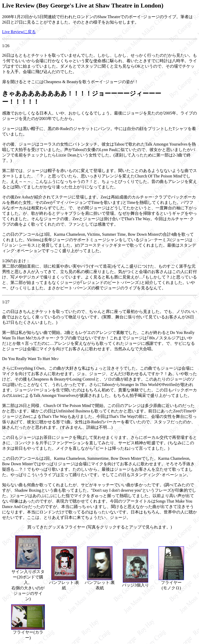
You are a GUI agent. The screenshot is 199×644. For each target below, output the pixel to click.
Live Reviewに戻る (19, 32)
